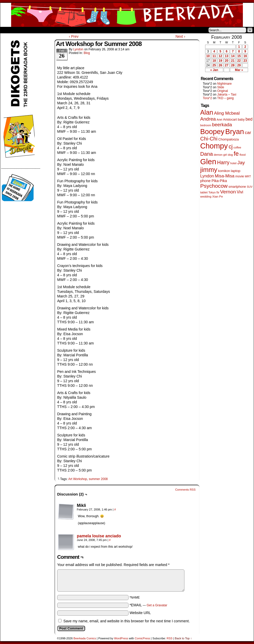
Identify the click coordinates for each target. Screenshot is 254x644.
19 (220, 61)
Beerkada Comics (127, 15)
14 (233, 56)
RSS (170, 638)
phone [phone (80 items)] (205, 181)
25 (214, 65)
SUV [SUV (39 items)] (250, 187)
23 (245, 61)
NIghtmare (225, 84)
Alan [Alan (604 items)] (207, 112)
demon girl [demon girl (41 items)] (220, 155)
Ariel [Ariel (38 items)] (219, 120)
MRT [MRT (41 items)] (248, 176)
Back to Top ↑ (183, 638)
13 (226, 56)
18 (214, 61)
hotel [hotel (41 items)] (233, 163)
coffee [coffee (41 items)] (237, 147)
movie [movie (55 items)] (240, 176)
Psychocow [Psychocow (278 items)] (214, 186)
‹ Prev (74, 36)
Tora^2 (207, 98)
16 (245, 56)
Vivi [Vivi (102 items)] (240, 192)
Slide (221, 87)
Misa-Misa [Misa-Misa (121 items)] (225, 176)
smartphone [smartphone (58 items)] (237, 187)
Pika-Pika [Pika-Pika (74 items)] (219, 181)
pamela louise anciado (99, 536)
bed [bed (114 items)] (249, 119)
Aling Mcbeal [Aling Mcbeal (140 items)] (227, 113)
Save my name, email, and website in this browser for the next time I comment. (127, 621)
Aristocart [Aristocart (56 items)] (230, 120)
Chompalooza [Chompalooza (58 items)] (229, 139)
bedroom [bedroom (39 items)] (206, 125)
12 (220, 56)
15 (239, 56)
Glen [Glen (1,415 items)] (208, 162)
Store (39, 30)
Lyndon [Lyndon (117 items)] (207, 176)
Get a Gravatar (157, 605)
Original (223, 91)
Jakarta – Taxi (227, 95)
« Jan (214, 70)
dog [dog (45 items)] (230, 155)
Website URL (140, 613)
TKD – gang (225, 98)
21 (233, 61)
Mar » (239, 70)
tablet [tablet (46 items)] (204, 192)
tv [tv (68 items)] (218, 192)
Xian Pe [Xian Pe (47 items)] (218, 196)
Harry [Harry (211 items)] (223, 162)
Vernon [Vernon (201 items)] (228, 192)
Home (8, 30)
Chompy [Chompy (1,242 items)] (214, 146)
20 (226, 61)
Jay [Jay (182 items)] (241, 163)
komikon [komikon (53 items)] (224, 171)
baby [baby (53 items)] (241, 120)
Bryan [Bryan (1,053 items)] (235, 132)
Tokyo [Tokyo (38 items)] (212, 192)
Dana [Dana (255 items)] (207, 154)
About (23, 30)
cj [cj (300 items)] (231, 147)
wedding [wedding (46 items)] (206, 196)
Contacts (58, 30)
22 (239, 61)
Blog (87, 53)
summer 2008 (98, 479)
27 (226, 65)
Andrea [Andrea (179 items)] (208, 119)
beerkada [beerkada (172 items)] (222, 125)
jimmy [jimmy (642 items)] (209, 170)
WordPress (121, 638)
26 (220, 65)
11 (214, 56)
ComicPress (142, 638)
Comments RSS (185, 490)
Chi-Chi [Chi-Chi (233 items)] (209, 139)
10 (208, 56)
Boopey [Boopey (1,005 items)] (212, 132)
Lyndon (78, 49)
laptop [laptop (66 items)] (236, 171)
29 (239, 65)
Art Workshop (78, 479)
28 (233, 65)
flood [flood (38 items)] (242, 155)
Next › (180, 36)
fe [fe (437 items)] (236, 154)
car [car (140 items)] (248, 132)
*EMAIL (148, 605)
